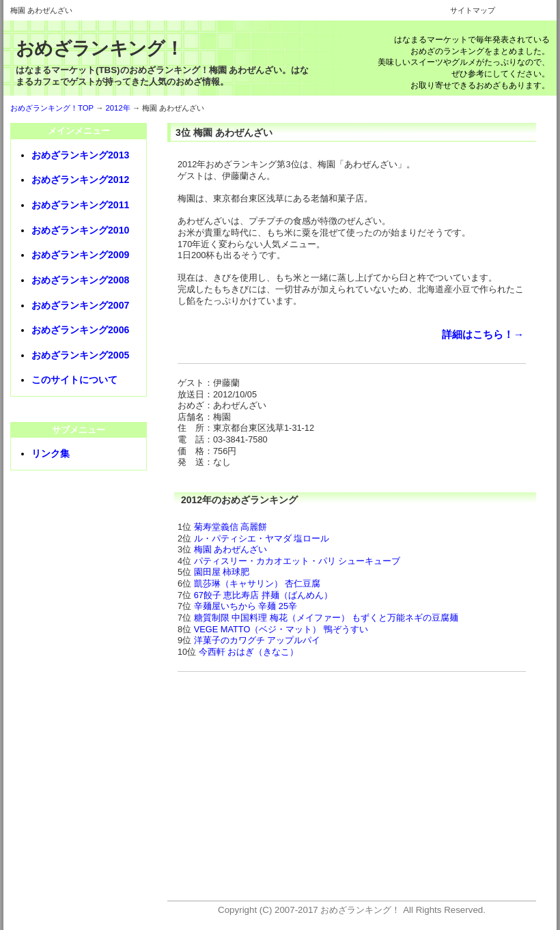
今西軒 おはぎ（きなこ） (249, 652)
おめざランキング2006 (80, 330)
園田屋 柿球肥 (222, 572)
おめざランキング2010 (80, 230)
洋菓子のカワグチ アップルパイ (257, 640)
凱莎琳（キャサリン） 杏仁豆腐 (257, 583)
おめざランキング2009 (80, 255)
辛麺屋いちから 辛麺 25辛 (246, 606)
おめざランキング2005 (80, 355)
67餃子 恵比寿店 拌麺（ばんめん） (263, 595)
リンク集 (51, 453)
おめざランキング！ (99, 48)
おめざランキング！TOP (52, 108)
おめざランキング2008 (80, 280)
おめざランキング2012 (80, 180)
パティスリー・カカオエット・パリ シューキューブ (297, 561)
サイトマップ (473, 10)
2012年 (118, 108)
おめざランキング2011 (80, 205)
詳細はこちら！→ (483, 334)
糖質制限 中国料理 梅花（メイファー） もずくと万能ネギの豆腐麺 (326, 618)
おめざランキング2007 (80, 305)
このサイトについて (74, 380)
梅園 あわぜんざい (231, 549)
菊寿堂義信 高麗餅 (231, 527)
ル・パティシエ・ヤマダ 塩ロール (262, 538)
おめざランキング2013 (80, 155)
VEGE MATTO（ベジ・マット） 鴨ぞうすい (281, 629)
